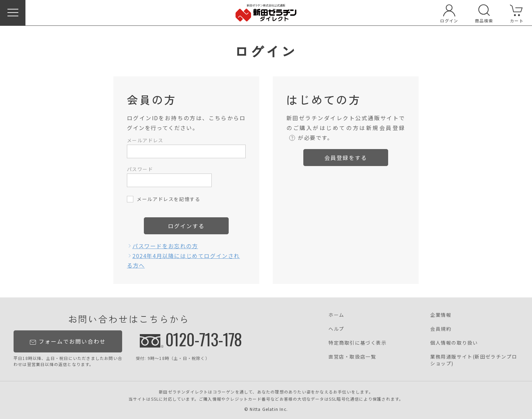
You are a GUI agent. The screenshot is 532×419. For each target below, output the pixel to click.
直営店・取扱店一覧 (352, 357)
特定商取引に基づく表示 (358, 343)
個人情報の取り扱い (454, 343)
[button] (13, 13)
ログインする (186, 226)
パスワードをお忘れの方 (165, 246)
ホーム (336, 315)
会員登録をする (346, 158)
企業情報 (441, 315)
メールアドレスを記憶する (168, 199)
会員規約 (441, 329)
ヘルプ (336, 329)
